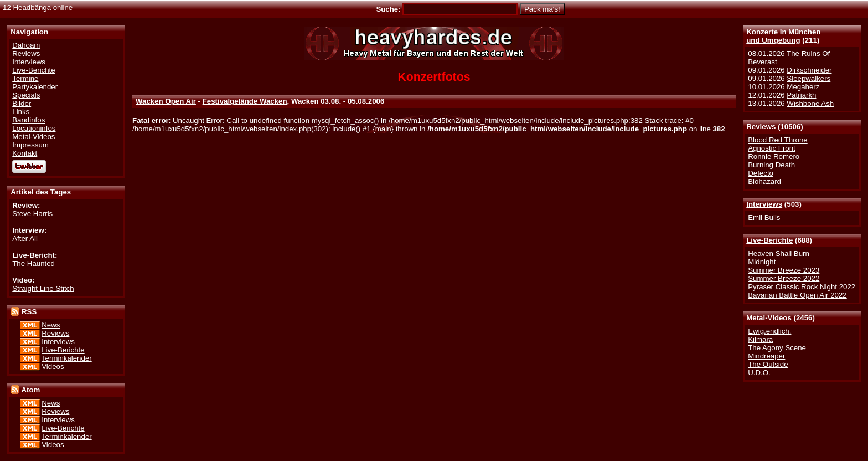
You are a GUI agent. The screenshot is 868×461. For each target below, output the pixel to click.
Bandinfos (29, 120)
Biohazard (764, 181)
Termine (25, 78)
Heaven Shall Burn (779, 253)
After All (25, 239)
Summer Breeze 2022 (784, 278)
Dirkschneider (809, 70)
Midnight (762, 262)
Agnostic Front (772, 148)
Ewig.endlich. (769, 331)
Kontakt (25, 153)
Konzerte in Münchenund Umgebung (783, 36)
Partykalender (35, 87)
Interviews (764, 204)
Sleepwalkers (808, 78)
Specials (26, 95)
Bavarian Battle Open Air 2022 (797, 295)
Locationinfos (34, 128)
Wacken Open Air (166, 101)
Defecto (761, 173)
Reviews (761, 127)
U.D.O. (759, 373)
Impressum (30, 145)
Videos (53, 367)
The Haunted (33, 263)
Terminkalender (67, 358)
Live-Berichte (769, 240)
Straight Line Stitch (43, 288)
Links (21, 112)
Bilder (22, 103)
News (51, 325)
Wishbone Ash (810, 103)
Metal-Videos (769, 318)
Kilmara (760, 339)
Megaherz (803, 87)
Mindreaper (766, 356)
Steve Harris (32, 214)
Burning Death (771, 165)
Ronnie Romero (774, 157)
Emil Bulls (764, 217)
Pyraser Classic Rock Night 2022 (802, 287)
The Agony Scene (777, 348)
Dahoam (26, 45)
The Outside (768, 364)
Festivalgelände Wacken (245, 101)
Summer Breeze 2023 (784, 270)
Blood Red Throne (777, 140)
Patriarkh (801, 95)
